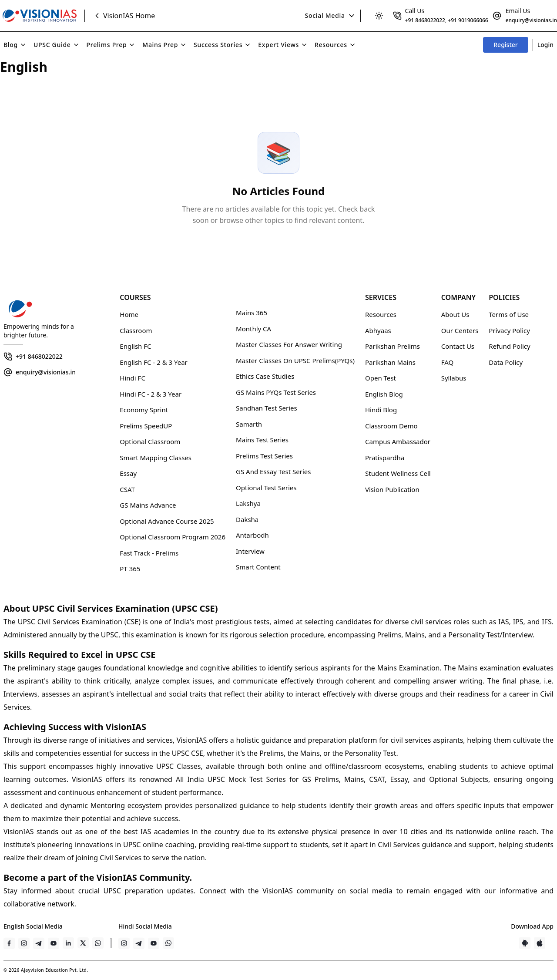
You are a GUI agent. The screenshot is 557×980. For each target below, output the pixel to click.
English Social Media (33, 926)
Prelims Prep (111, 45)
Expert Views (283, 45)
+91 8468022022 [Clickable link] (425, 20)
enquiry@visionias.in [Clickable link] (531, 20)
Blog (15, 45)
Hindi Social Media (145, 926)
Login (545, 45)
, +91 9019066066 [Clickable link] (467, 20)
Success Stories (222, 45)
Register (505, 45)
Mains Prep (164, 45)
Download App (532, 926)
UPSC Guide (57, 45)
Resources (335, 45)
